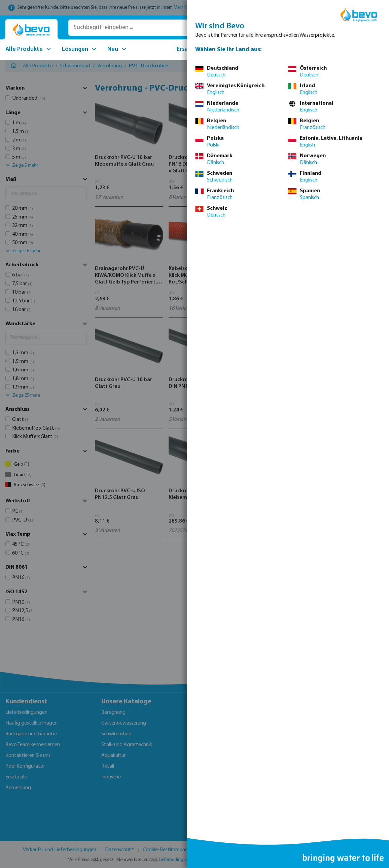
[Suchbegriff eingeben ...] (164, 28)
